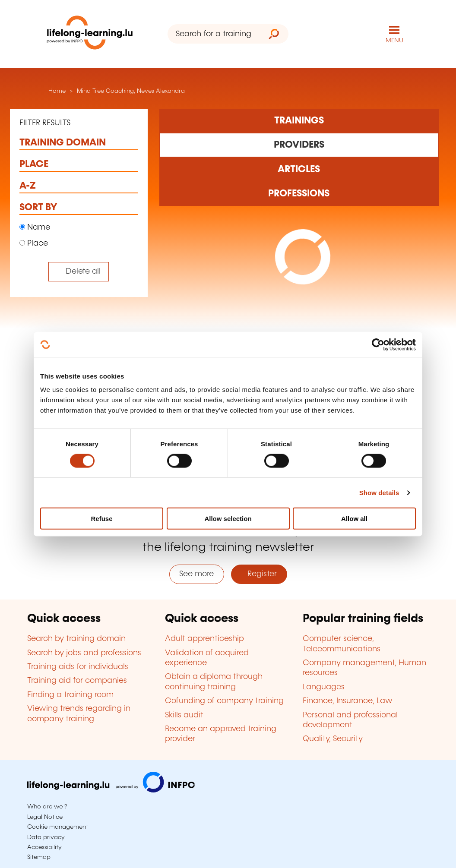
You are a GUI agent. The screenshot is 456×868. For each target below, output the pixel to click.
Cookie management (58, 827)
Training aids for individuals (78, 667)
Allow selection (228, 519)
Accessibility (44, 847)
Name (35, 227)
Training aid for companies (77, 681)
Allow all (354, 519)
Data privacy (46, 837)
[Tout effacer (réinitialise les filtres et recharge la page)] (79, 272)
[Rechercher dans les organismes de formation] (299, 145)
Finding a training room (70, 695)
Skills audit (184, 715)
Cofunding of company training (224, 701)
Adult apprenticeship (204, 639)
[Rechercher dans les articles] (299, 169)
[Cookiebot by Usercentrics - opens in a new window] (378, 344)
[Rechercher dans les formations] (299, 121)
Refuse (101, 519)
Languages (324, 687)
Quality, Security (333, 739)
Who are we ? (47, 807)
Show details (379, 492)
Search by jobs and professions (84, 653)
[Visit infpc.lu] (111, 790)
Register (259, 574)
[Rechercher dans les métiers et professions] (299, 194)
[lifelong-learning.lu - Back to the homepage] (90, 34)
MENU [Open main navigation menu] (394, 41)
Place (34, 243)
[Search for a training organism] (213, 34)
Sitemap (39, 857)
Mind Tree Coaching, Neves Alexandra (131, 91)
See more (196, 574)
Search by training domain (76, 639)
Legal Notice (45, 817)
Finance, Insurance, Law (348, 701)
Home (56, 91)
